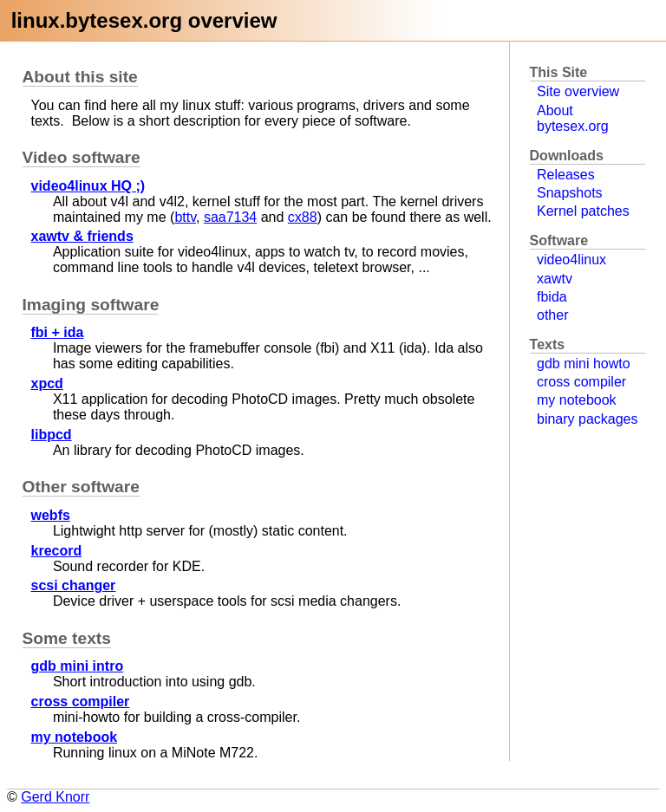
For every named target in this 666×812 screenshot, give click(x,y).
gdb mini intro (78, 666)
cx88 (303, 217)
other (552, 315)
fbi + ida (58, 332)
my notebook (577, 400)
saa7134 (230, 217)
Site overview (578, 91)
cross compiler (581, 382)
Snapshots (570, 193)
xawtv (555, 279)
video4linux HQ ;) (88, 186)
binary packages (588, 419)
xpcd (47, 383)
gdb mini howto (584, 364)
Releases (566, 175)
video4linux (571, 260)
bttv (185, 217)
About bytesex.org (573, 118)
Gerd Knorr (55, 797)
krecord (57, 551)
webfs (51, 515)
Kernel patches (583, 211)
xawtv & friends (82, 236)
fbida (552, 297)
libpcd (52, 435)
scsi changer (74, 585)
